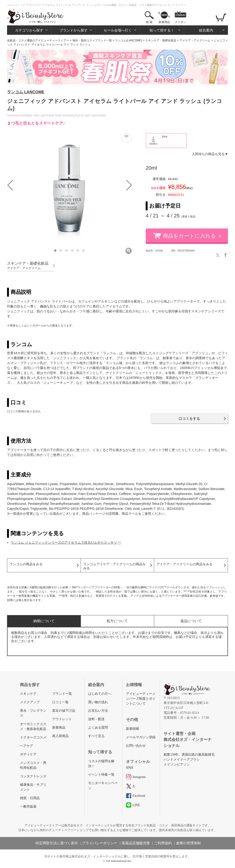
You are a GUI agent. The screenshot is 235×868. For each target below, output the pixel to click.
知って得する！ (162, 30)
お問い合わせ (136, 746)
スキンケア (28, 694)
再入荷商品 (60, 736)
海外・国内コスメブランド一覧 (92, 40)
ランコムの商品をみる (26, 564)
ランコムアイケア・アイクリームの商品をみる (114, 566)
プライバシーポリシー (100, 843)
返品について (191, 621)
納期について (44, 621)
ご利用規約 (163, 843)
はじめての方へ (100, 694)
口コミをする (189, 418)
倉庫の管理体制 (188, 843)
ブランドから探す (74, 30)
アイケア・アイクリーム (195, 40)
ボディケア (28, 754)
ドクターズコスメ (33, 737)
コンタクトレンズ (33, 776)
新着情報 (133, 729)
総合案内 (206, 30)
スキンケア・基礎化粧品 (161, 40)
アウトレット (62, 719)
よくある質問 (98, 728)
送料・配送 (96, 719)
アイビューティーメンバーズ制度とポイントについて (141, 699)
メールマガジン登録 (141, 737)
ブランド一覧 (62, 694)
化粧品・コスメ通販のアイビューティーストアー (38, 40)
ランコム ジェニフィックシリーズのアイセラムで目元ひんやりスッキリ (64, 542)
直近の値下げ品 (64, 711)
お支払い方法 (98, 711)
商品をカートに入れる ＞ (193, 236)
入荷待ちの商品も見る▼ (210, 154)
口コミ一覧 (60, 702)
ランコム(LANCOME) (128, 40)
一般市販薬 (28, 807)
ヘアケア (27, 746)
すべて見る (96, 736)
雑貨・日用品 (30, 798)
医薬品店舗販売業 (136, 843)
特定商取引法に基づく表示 (57, 843)
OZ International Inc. (119, 861)
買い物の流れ (98, 702)
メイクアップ (30, 702)
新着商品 (164, 22)
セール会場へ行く (118, 30)
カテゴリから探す (29, 30)
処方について (117, 621)
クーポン (180, 22)
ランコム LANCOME (26, 92)
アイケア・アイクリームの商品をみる (184, 564)
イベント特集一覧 (101, 775)
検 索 (149, 22)
